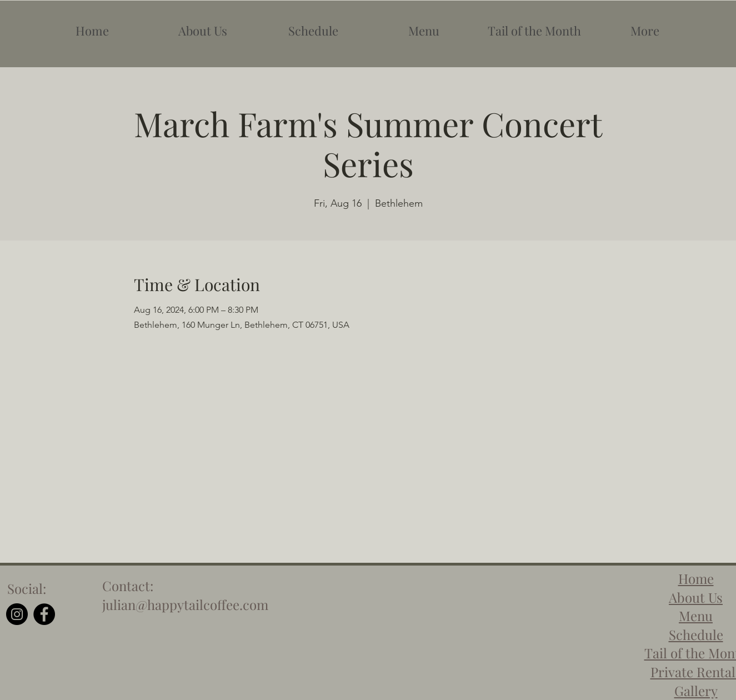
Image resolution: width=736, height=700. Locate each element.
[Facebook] (44, 614)
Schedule (696, 634)
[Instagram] (17, 614)
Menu (696, 616)
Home (696, 578)
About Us (696, 597)
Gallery (696, 691)
